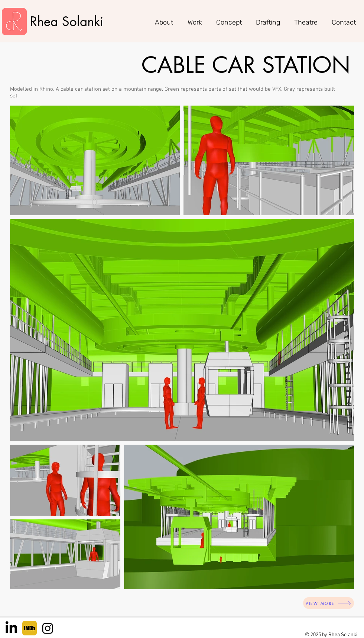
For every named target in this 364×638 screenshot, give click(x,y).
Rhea (46, 21)
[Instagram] (48, 628)
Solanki (83, 21)
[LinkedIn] (11, 628)
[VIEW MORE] (329, 603)
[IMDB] (30, 628)
